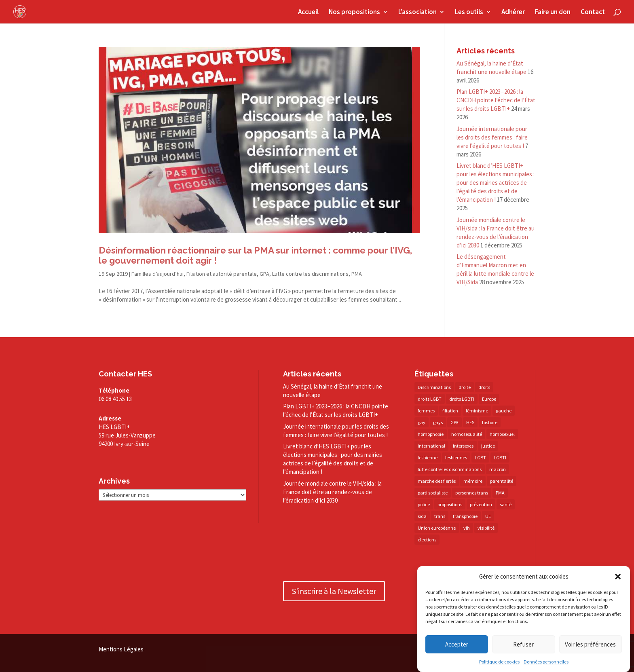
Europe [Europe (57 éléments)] (489, 399)
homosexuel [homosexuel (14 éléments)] (502, 434)
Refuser (523, 644)
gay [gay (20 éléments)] (422, 422)
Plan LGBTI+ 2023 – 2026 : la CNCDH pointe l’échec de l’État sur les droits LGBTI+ (496, 100)
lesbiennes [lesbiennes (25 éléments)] (456, 458)
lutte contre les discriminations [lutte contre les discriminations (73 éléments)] (450, 469)
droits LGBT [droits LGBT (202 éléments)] (430, 399)
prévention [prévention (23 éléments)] (481, 504)
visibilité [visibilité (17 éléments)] (486, 528)
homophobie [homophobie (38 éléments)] (431, 434)
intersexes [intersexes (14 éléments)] (463, 446)
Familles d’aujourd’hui (157, 274)
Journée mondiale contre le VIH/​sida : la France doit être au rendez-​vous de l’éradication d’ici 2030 (332, 492)
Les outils (469, 13)
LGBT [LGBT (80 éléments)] (480, 458)
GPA (264, 274)
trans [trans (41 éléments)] (440, 516)
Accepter (457, 644)
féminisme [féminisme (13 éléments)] (477, 411)
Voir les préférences (590, 644)
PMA (357, 274)
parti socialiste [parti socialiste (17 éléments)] (433, 493)
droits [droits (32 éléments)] (484, 387)
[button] (618, 577)
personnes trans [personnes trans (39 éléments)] (472, 493)
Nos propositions (354, 13)
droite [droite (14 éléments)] (465, 387)
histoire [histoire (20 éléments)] (490, 422)
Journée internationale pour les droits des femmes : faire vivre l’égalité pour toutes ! (492, 137)
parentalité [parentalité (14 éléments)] (502, 481)
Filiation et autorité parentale (222, 274)
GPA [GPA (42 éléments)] (454, 422)
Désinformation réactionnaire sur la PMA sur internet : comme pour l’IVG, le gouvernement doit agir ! (255, 255)
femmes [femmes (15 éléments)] (426, 411)
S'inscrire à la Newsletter (334, 591)
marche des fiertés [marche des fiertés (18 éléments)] (437, 481)
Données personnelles (546, 662)
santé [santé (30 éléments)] (506, 504)
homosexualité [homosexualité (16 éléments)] (467, 434)
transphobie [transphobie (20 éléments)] (465, 516)
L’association (417, 13)
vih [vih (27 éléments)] (467, 528)
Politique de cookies (499, 662)
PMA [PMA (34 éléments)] (500, 493)
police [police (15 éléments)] (424, 504)
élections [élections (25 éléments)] (427, 540)
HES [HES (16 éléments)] (470, 422)
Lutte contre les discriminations (310, 274)
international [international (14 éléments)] (431, 446)
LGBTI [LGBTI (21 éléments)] (500, 458)
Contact (593, 13)
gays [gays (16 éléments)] (438, 422)
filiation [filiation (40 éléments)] (450, 411)
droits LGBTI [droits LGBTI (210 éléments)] (462, 399)
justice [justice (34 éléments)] (488, 446)
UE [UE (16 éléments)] (488, 516)
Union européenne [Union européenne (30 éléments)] (437, 528)
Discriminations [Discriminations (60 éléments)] (434, 387)
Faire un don (553, 13)
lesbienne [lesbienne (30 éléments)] (428, 458)
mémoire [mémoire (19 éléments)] (473, 481)
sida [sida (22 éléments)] (422, 516)
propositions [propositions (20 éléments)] (450, 504)
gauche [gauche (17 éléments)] (504, 411)
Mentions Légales (121, 649)
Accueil (308, 13)
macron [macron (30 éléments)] (498, 469)
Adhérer (513, 13)
